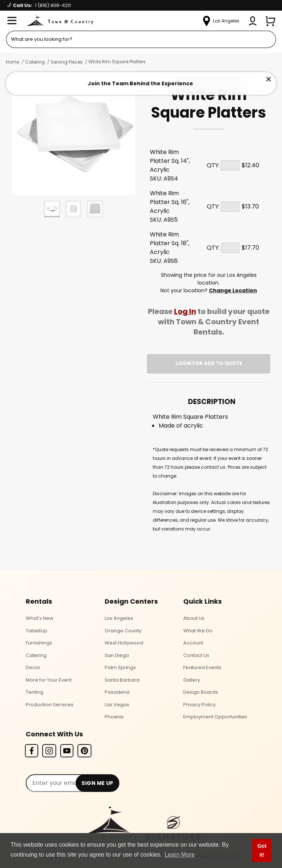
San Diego (117, 655)
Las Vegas (117, 705)
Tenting (35, 692)
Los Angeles (119, 618)
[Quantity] (230, 165)
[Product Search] (141, 39)
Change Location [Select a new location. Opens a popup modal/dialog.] (233, 290)
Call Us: (39, 5)
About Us (194, 618)
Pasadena (117, 692)
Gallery (192, 680)
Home (12, 62)
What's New (40, 618)
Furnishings (39, 643)
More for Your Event (49, 680)
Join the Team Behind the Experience (140, 83)
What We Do (198, 631)
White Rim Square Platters (117, 62)
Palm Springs (120, 667)
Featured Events (202, 667)
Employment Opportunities (215, 717)
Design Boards (201, 692)
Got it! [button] (262, 850)
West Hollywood (124, 643)
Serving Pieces (67, 62)
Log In (185, 311)
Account (193, 643)
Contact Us (196, 655)
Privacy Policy (199, 705)
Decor (33, 667)
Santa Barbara (122, 680)
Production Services (50, 705)
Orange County (123, 631)
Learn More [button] (180, 855)
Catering (35, 62)
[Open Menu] (12, 21)
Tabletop (37, 631)
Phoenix (114, 717)
